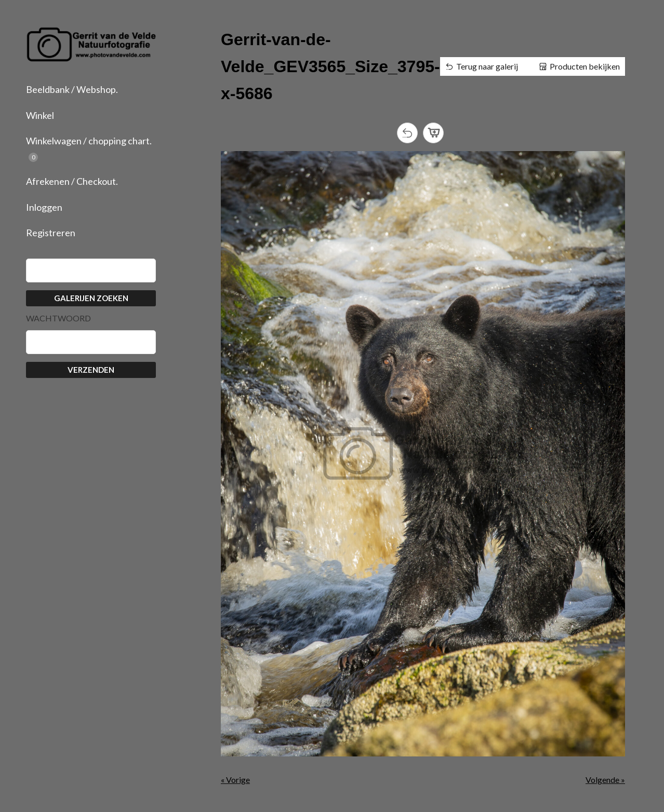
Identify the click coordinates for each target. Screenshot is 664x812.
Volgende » (605, 780)
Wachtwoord (58, 318)
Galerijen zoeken (91, 298)
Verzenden (91, 370)
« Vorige (235, 780)
